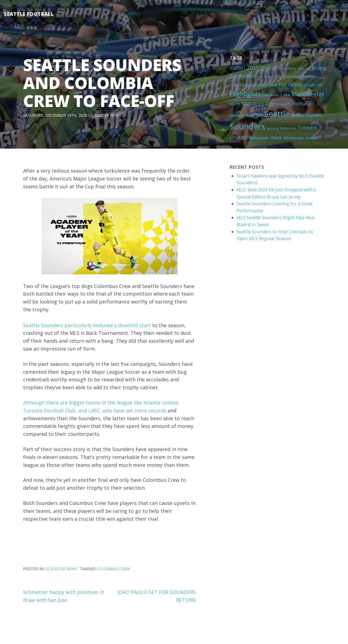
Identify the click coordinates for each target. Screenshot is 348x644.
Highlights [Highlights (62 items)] (245, 94)
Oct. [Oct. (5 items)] (261, 104)
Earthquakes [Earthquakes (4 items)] (249, 85)
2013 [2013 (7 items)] (276, 68)
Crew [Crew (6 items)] (234, 85)
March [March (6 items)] (235, 104)
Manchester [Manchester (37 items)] (308, 94)
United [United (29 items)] (239, 137)
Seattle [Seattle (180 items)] (277, 114)
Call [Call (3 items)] (260, 77)
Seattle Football (29, 14)
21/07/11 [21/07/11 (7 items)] (238, 68)
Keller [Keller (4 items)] (275, 95)
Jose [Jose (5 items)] (266, 95)
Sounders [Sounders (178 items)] (247, 127)
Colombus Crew (113, 569)
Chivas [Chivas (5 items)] (269, 76)
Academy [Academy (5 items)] (289, 68)
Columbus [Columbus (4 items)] (307, 76)
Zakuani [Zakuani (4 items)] (311, 138)
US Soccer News (105, 115)
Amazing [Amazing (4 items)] (304, 68)
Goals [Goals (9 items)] (310, 85)
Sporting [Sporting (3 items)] (272, 128)
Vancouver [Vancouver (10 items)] (259, 138)
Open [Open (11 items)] (271, 104)
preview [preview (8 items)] (237, 115)
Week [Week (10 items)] (276, 138)
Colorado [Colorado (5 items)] (290, 76)
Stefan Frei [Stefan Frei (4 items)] (288, 128)
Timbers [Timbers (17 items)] (307, 128)
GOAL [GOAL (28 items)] (296, 84)
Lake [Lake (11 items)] (285, 95)
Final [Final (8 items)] (273, 85)
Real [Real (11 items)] (250, 115)
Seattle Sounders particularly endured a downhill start (87, 325)
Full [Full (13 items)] (283, 85)
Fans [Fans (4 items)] (264, 85)
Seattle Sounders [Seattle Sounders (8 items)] (307, 115)
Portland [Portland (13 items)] (302, 104)
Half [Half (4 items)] (319, 85)
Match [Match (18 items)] (249, 103)
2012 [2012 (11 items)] (265, 68)
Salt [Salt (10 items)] (259, 115)
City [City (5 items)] (279, 76)
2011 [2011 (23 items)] (253, 68)
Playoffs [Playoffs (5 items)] (285, 104)
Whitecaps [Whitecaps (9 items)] (294, 138)
